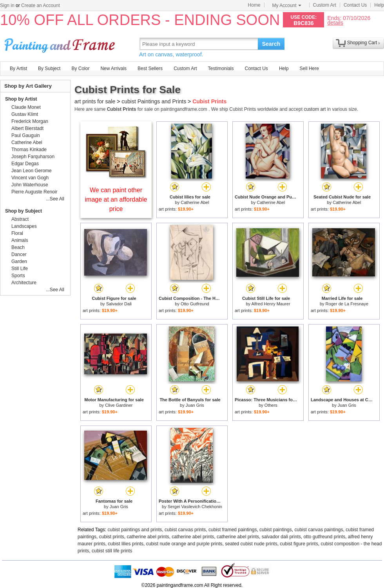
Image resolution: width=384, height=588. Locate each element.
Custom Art (325, 5)
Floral (17, 233)
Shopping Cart (362, 43)
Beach (18, 247)
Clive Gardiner (119, 405)
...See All (55, 199)
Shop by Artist (21, 99)
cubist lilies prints (126, 544)
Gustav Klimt (25, 114)
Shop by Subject (24, 211)
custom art (315, 109)
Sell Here (309, 69)
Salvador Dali (119, 304)
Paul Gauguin (26, 135)
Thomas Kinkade (29, 150)
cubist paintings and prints (135, 530)
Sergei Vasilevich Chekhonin (195, 507)
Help (379, 5)
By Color (80, 69)
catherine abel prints (148, 537)
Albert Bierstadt (27, 128)
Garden (19, 262)
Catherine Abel (195, 202)
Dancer (19, 254)
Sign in (7, 5)
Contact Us (355, 5)
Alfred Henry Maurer (271, 304)
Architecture (24, 283)
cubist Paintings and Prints (154, 101)
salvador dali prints (281, 537)
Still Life (20, 269)
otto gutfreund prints (324, 537)
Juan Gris (195, 405)
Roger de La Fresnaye (347, 304)
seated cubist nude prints (251, 544)
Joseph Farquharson (33, 157)
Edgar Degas (25, 164)
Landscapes (24, 226)
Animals (20, 240)
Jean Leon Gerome (32, 171)
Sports (18, 276)
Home (254, 5)
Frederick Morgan (30, 121)
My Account (287, 5)
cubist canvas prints (185, 530)
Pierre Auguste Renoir (34, 192)
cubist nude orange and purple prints (184, 544)
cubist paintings (276, 530)
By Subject (49, 69)
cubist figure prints (299, 544)
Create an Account (41, 5)
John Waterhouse (30, 185)
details (335, 23)
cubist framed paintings (233, 530)
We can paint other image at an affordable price (116, 199)
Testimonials (221, 69)
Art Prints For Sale (61, 44)
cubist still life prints (112, 551)
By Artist (18, 69)
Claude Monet (26, 107)
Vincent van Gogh (30, 178)
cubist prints (112, 537)
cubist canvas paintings (319, 530)
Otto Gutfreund (195, 304)
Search (271, 44)
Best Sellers (150, 69)
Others (271, 405)
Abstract (20, 219)
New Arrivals (113, 69)
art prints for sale (95, 101)
